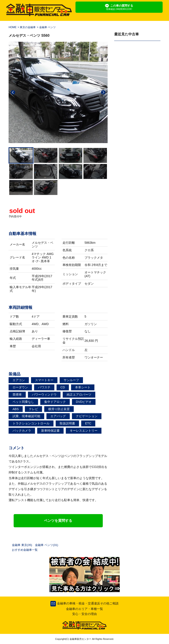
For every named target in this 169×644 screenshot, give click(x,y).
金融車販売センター (80, 639)
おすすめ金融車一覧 (25, 550)
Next (103, 92)
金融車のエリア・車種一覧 (84, 609)
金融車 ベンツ (47, 27)
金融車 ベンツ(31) (47, 545)
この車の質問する (119, 7)
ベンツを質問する (58, 521)
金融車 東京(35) (22, 545)
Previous (13, 92)
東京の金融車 (28, 27)
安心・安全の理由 (84, 614)
